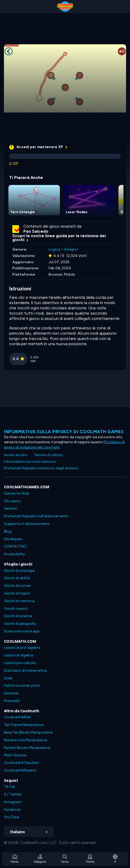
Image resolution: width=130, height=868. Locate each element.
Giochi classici (16, 609)
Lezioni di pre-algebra (22, 648)
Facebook (12, 810)
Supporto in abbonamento (27, 524)
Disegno (71, 249)
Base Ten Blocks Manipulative (28, 732)
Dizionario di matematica (25, 670)
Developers (13, 539)
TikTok (10, 787)
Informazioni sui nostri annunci (30, 462)
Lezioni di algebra (19, 655)
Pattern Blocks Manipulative (27, 748)
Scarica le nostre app (22, 631)
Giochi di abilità (17, 578)
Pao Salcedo (36, 231)
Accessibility (14, 554)
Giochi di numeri (17, 586)
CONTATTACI (15, 546)
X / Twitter (13, 794)
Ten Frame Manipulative (24, 725)
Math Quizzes (15, 755)
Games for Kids (17, 493)
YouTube (11, 817)
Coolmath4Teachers (22, 763)
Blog (8, 531)
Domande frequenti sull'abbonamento (36, 516)
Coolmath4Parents (20, 770)
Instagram (13, 802)
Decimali (11, 693)
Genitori (11, 508)
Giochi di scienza (18, 616)
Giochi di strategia (19, 571)
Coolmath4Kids (17, 717)
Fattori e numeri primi (22, 686)
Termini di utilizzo (48, 455)
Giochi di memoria (19, 601)
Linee (8, 678)
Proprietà (12, 701)
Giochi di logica (17, 593)
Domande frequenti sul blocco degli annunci (41, 468)
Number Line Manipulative (25, 740)
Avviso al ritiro (16, 455)
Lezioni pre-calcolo (20, 663)
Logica (54, 249)
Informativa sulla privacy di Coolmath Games (64, 432)
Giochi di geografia (20, 624)
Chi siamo (12, 501)
